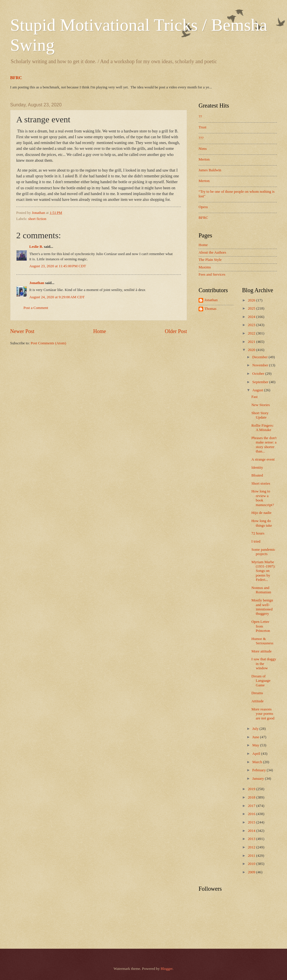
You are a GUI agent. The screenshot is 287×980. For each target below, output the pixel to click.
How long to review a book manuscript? (263, 498)
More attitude (261, 651)
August (258, 390)
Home (99, 331)
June (256, 737)
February (259, 770)
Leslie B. (36, 247)
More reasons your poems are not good (263, 714)
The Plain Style (210, 260)
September (261, 382)
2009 (252, 872)
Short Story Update (260, 415)
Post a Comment (36, 308)
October (259, 374)
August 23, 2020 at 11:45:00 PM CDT (58, 266)
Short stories (261, 483)
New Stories (260, 405)
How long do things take (262, 523)
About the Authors (212, 252)
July (256, 729)
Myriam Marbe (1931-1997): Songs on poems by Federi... (263, 571)
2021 (252, 342)
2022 (252, 333)
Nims (203, 149)
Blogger (167, 969)
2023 (252, 325)
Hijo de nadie (261, 513)
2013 (252, 839)
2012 (252, 847)
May (256, 745)
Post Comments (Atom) (48, 343)
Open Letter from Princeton (261, 626)
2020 (252, 350)
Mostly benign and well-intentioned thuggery (262, 607)
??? (201, 138)
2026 (252, 300)
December (260, 357)
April (257, 754)
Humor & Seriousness (262, 641)
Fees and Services (212, 274)
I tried (256, 541)
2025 (252, 308)
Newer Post (22, 331)
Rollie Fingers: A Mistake (263, 428)
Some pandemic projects (263, 552)
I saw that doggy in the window (264, 664)
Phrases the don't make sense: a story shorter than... (264, 445)
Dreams (257, 693)
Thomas (210, 309)
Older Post (176, 331)
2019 (252, 789)
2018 (252, 797)
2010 (252, 864)
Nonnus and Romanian (261, 590)
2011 (252, 856)
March (258, 762)
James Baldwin (210, 170)
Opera (203, 207)
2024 (252, 317)
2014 (252, 831)
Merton (204, 159)
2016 (252, 814)
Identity (257, 468)
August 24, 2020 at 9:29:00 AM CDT (57, 297)
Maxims (205, 267)
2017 (252, 806)
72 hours (258, 533)
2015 (252, 822)
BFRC (16, 78)
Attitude (257, 701)
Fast (254, 397)
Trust (202, 127)
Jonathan (37, 283)
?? (200, 117)
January (258, 779)
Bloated (257, 475)
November (261, 365)
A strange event (263, 459)
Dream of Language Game (261, 681)
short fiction (37, 219)
